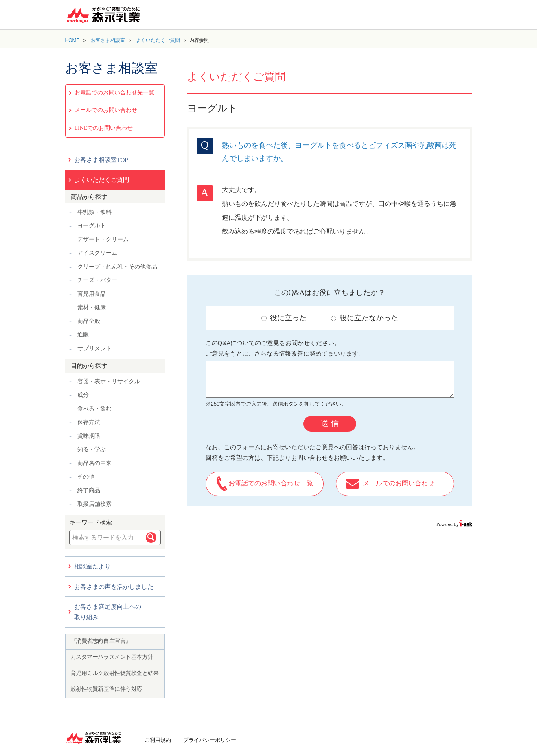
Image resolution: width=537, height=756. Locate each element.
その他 (86, 477)
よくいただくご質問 (158, 40)
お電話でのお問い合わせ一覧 (271, 483)
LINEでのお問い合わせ (104, 128)
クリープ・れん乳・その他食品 (117, 267)
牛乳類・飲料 (94, 212)
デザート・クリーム (103, 239)
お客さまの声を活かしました (114, 587)
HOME (72, 40)
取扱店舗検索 (94, 504)
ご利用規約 (158, 740)
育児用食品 (92, 294)
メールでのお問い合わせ (106, 110)
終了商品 (89, 491)
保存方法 (89, 422)
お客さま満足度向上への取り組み (108, 612)
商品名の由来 (94, 463)
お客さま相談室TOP (101, 160)
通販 (83, 335)
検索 (151, 538)
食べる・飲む (94, 409)
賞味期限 (89, 436)
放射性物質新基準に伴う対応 (106, 689)
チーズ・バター (97, 280)
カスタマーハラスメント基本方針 (112, 657)
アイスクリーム (97, 253)
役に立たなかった (365, 318)
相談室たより (92, 566)
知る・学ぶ (92, 449)
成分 (83, 395)
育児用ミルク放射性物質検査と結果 (115, 673)
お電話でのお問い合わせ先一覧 (114, 93)
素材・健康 (92, 307)
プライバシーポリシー (210, 740)
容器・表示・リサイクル (109, 381)
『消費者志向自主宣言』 (101, 641)
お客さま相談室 (108, 40)
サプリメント (94, 349)
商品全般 (89, 321)
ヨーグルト (92, 226)
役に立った (284, 318)
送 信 (330, 423)
